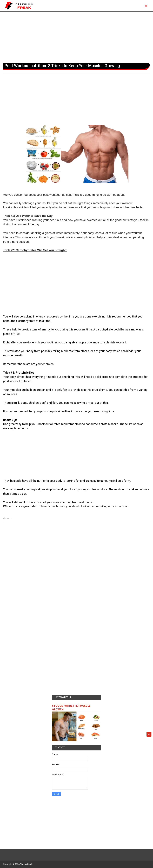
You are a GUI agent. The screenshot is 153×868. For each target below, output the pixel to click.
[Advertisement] (76, 36)
